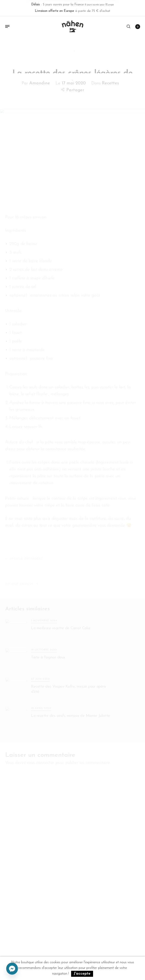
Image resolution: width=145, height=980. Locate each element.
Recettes (110, 82)
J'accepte (82, 974)
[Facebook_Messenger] (12, 969)
